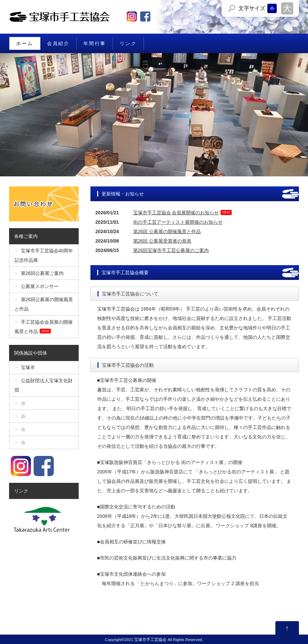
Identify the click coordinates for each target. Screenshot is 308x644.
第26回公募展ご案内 (42, 273)
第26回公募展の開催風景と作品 (44, 304)
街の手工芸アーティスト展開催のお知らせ (178, 222)
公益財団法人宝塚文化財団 (43, 385)
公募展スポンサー (40, 286)
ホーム (25, 43)
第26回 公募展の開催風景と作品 (167, 231)
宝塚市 (28, 367)
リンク (128, 43)
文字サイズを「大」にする (287, 8)
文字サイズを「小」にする (272, 8)
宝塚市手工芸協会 (150, 639)
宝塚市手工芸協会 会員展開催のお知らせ (176, 213)
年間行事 (95, 43)
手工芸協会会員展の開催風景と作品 (43, 327)
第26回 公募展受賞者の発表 (162, 241)
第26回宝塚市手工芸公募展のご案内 (171, 250)
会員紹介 (58, 43)
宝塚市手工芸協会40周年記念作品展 (44, 255)
